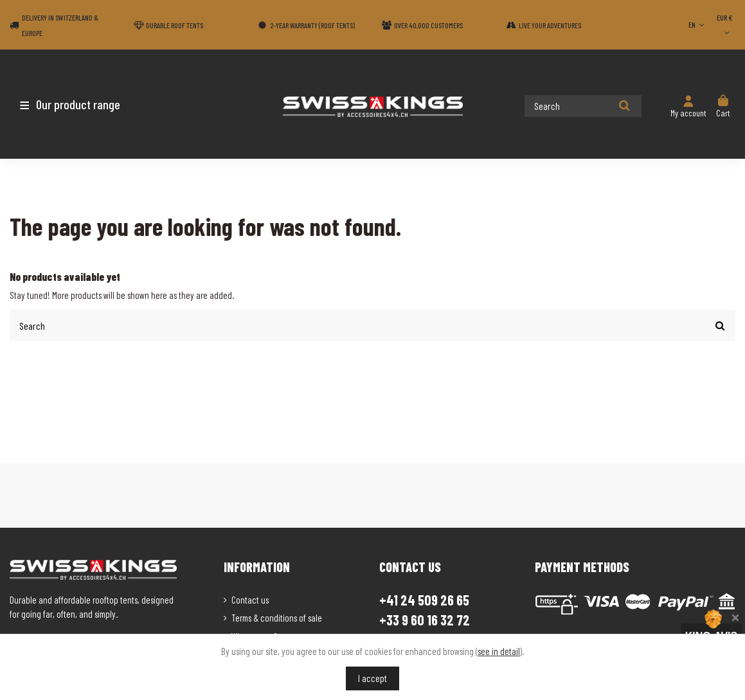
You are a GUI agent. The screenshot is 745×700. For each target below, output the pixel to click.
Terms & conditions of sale (277, 617)
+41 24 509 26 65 (424, 599)
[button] (85, 104)
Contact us (250, 599)
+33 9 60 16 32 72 (425, 619)
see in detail (499, 651)
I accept (372, 678)
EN (697, 24)
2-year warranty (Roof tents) (312, 25)
